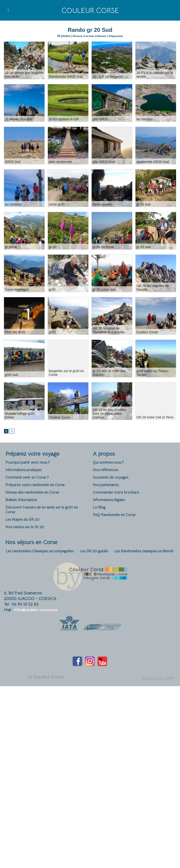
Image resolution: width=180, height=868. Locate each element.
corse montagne (17, 289)
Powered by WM (156, 681)
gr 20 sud (143, 204)
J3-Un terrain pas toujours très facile (24, 74)
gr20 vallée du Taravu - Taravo (153, 373)
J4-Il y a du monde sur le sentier (154, 74)
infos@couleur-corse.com (36, 613)
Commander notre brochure (118, 493)
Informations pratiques (25, 470)
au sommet (13, 204)
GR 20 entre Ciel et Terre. (155, 417)
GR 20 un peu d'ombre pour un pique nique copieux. (109, 413)
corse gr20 (56, 204)
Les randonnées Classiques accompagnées (43, 554)
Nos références (106, 470)
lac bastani (144, 119)
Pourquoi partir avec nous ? (29, 463)
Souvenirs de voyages (112, 478)
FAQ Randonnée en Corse (116, 517)
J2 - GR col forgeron (107, 76)
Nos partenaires (107, 486)
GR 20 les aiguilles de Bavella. (152, 287)
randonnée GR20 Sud (152, 161)
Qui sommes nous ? (110, 463)
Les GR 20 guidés (101, 554)
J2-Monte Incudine (18, 119)
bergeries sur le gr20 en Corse (66, 373)
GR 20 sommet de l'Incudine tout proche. (109, 330)
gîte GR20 (100, 119)
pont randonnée (60, 161)
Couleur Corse (90, 10)
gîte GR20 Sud (103, 161)
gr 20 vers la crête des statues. (109, 373)
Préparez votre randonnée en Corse (37, 486)
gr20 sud (11, 374)
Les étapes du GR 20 (23, 522)
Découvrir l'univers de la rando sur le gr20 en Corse (45, 511)
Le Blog (99, 509)
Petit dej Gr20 (15, 332)
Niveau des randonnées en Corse (34, 493)
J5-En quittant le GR (64, 119)
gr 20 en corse (103, 247)
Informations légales (110, 501)
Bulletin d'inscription (23, 501)
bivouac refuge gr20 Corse (24, 417)
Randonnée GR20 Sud (65, 76)
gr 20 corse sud (104, 289)
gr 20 (52, 247)
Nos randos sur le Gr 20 (27, 529)
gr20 (52, 289)
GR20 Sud (13, 161)
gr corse (11, 247)
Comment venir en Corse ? (29, 478)
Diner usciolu (102, 204)
